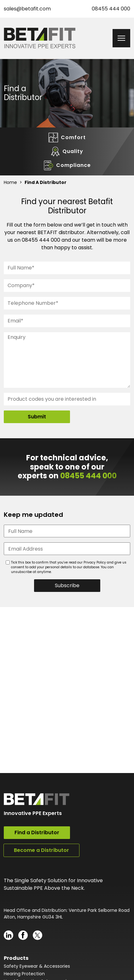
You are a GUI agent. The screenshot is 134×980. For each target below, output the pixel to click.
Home (10, 182)
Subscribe (67, 585)
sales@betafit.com (27, 9)
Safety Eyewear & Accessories (37, 966)
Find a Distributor (37, 832)
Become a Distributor (41, 850)
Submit (37, 417)
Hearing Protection (24, 974)
